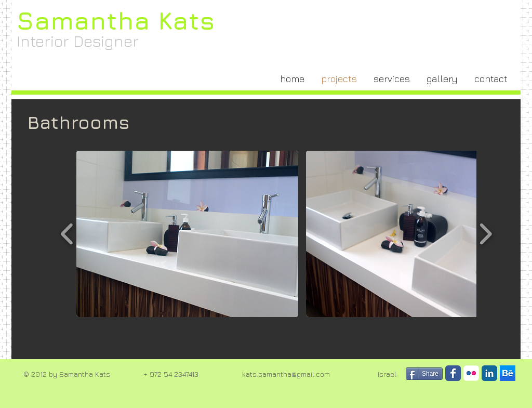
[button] (187, 234)
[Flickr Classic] (471, 373)
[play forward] (486, 234)
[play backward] (67, 234)
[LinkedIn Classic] (489, 373)
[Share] (424, 374)
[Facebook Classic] (453, 373)
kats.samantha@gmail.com (286, 374)
